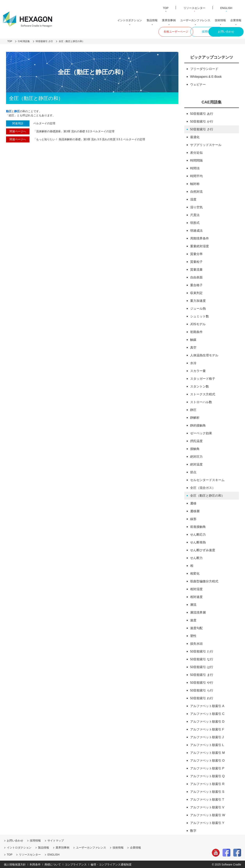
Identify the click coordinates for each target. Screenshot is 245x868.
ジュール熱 (198, 308)
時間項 (195, 168)
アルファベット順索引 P (207, 768)
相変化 (195, 573)
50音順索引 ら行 (202, 690)
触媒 (193, 339)
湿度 (193, 199)
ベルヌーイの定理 (44, 123)
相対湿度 (196, 589)
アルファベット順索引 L (207, 744)
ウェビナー (198, 84)
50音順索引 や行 (202, 682)
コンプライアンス (76, 864)
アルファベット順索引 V (207, 807)
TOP (164, 7)
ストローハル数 (201, 401)
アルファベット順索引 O (207, 760)
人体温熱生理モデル (204, 355)
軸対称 (195, 183)
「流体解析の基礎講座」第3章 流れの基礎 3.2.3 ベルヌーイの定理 (74, 131)
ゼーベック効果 (201, 433)
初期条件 (196, 331)
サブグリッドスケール (206, 144)
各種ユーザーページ (154, 31)
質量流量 (196, 269)
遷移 (193, 503)
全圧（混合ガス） (203, 487)
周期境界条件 (200, 238)
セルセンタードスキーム (207, 479)
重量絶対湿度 (200, 246)
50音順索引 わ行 (202, 698)
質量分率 (196, 253)
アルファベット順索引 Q (207, 776)
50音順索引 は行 (202, 666)
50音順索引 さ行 (202, 129)
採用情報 (190, 31)
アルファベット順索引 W (208, 815)
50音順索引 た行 (202, 651)
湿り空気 (196, 207)
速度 (193, 620)
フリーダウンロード (204, 68)
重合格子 (196, 285)
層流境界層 (198, 612)
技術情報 (221, 20)
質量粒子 (196, 261)
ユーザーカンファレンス (197, 20)
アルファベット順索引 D (207, 721)
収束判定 (196, 292)
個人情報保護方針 (15, 864)
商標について (53, 864)
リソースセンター (193, 7)
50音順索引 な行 (202, 659)
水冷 (193, 362)
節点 (193, 472)
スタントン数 (200, 386)
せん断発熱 (198, 542)
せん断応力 (198, 534)
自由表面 (196, 277)
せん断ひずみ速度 (203, 550)
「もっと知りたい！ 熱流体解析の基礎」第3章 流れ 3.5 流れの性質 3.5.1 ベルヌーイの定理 (89, 139)
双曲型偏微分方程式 (204, 581)
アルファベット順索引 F (207, 729)
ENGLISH (226, 7)
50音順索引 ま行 (202, 674)
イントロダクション (133, 20)
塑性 (193, 635)
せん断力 (196, 557)
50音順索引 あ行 (202, 113)
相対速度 (196, 596)
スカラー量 (198, 370)
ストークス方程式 (203, 394)
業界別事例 (171, 20)
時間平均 (196, 175)
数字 (193, 830)
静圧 (193, 409)
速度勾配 (196, 627)
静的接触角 (198, 425)
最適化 (195, 136)
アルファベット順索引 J (207, 737)
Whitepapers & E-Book (206, 76)
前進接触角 (198, 526)
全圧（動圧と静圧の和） (207, 495)
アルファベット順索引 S (207, 791)
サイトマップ (56, 840)
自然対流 (196, 191)
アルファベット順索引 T (207, 799)
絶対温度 (196, 464)
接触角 (195, 448)
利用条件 (35, 864)
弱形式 (195, 222)
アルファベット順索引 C (207, 713)
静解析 (195, 417)
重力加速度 (198, 300)
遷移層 (195, 511)
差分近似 (196, 152)
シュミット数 (200, 316)
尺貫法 (195, 214)
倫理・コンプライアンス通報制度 (111, 864)
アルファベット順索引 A (207, 705)
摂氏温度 (196, 440)
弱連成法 (196, 230)
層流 (193, 604)
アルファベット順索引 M (208, 752)
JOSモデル (198, 324)
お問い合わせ (226, 31)
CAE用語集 (212, 102)
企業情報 (236, 20)
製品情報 (155, 20)
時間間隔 (196, 160)
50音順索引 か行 (202, 121)
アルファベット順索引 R (207, 783)
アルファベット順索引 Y (207, 822)
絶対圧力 (196, 456)
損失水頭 (196, 643)
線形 (193, 518)
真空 (193, 347)
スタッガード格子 (203, 378)
